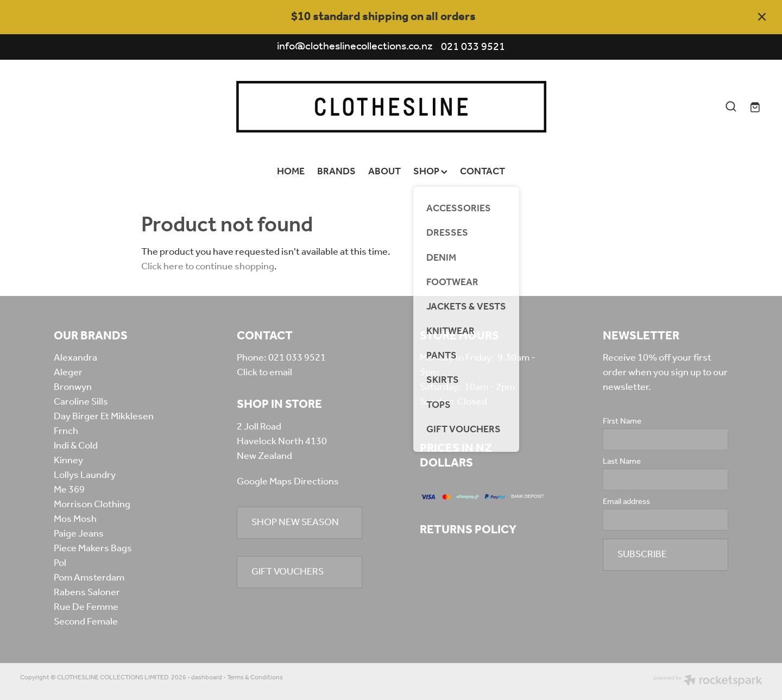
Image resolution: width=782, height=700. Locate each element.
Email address (626, 502)
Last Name (622, 462)
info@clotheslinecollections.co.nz (355, 47)
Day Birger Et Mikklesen (104, 417)
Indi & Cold (76, 446)
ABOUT (384, 172)
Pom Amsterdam (89, 578)
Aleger (68, 373)
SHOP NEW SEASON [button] (295, 522)
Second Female (86, 622)
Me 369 (69, 490)
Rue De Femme (86, 607)
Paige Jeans (79, 534)
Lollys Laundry (85, 475)
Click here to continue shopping (208, 267)
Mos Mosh (75, 519)
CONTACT (483, 172)
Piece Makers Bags (93, 548)
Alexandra (75, 358)
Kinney (68, 461)
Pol (60, 563)
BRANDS (336, 172)
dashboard (207, 677)
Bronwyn (73, 387)
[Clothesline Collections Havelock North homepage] (391, 107)
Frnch (66, 431)
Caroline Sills (81, 402)
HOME (291, 172)
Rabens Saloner (87, 592)
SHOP (430, 172)
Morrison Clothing (92, 504)
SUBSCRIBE (642, 554)
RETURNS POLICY (468, 530)
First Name (622, 422)
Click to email (264, 373)
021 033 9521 (297, 358)
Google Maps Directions (288, 482)
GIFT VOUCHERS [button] (288, 572)
